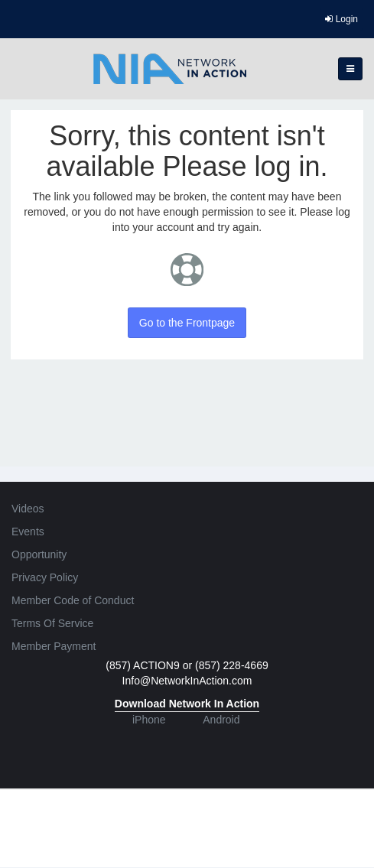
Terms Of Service (52, 623)
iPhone (149, 720)
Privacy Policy (45, 577)
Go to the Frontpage (187, 323)
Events (28, 532)
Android (221, 720)
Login (341, 19)
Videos (28, 509)
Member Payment (54, 646)
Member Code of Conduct (73, 600)
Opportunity (39, 554)
